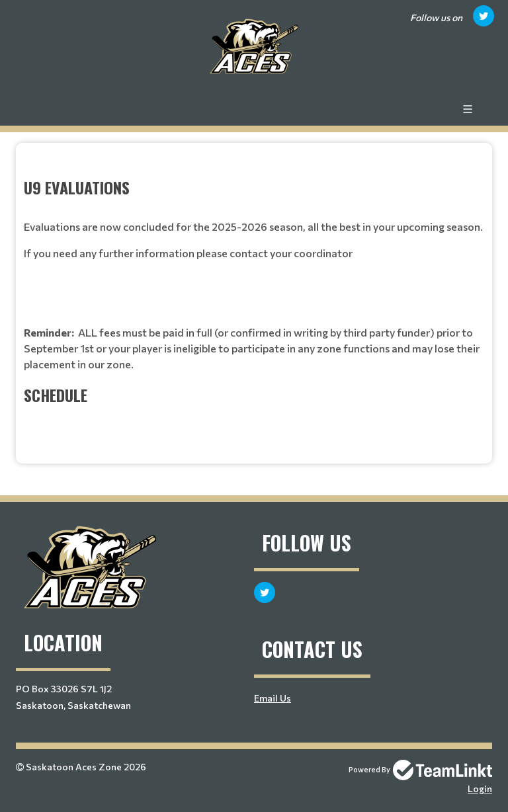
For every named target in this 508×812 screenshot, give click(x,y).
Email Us (273, 698)
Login (480, 789)
